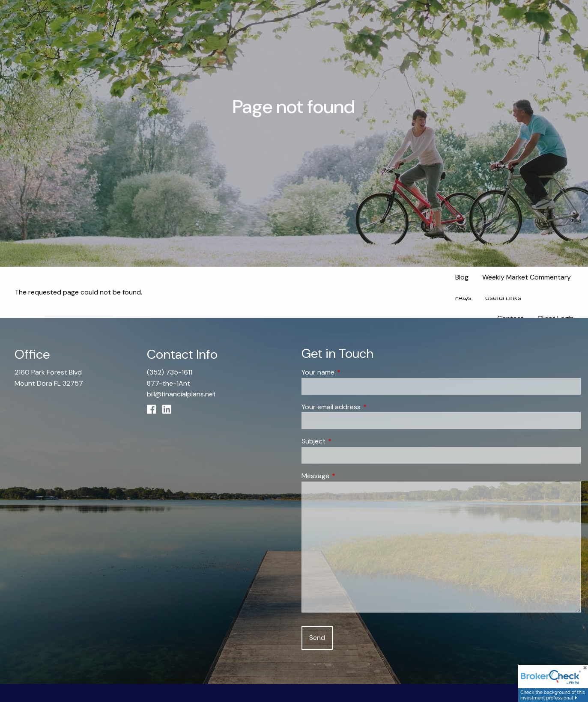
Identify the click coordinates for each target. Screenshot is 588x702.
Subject (346, 442)
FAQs (463, 298)
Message (348, 476)
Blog (462, 277)
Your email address (364, 407)
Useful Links (503, 298)
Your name (351, 373)
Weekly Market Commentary (527, 277)
